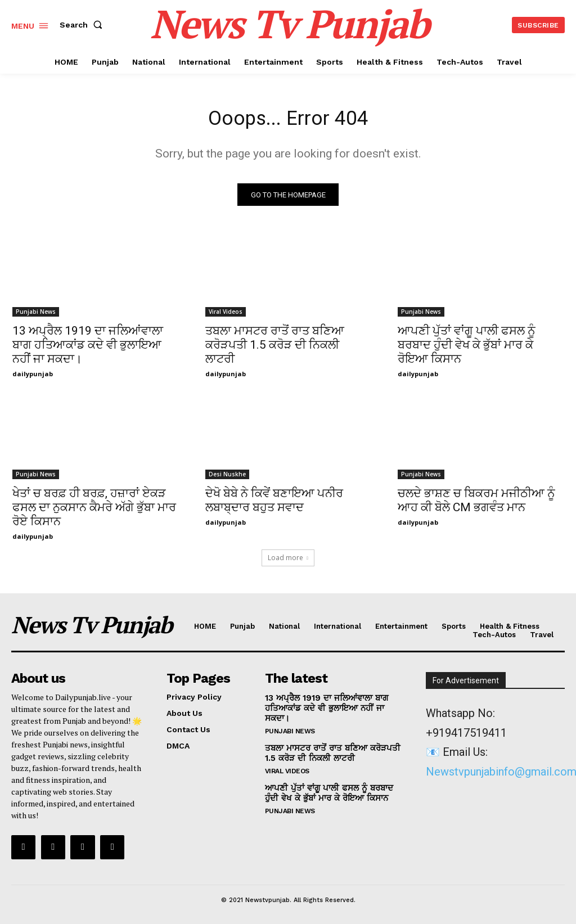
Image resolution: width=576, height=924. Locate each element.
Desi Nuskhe (227, 478)
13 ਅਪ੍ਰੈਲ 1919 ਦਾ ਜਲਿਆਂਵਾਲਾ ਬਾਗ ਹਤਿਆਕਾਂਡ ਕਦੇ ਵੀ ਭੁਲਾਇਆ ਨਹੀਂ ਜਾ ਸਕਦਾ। (88, 349)
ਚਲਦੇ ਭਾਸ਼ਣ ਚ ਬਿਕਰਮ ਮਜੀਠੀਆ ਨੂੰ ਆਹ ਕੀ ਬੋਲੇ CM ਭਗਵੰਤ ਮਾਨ (476, 504)
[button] (83, 25)
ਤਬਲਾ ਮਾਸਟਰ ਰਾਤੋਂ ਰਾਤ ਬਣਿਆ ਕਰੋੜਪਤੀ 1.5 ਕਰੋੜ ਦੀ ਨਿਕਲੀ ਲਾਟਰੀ (275, 349)
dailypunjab (33, 378)
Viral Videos (226, 315)
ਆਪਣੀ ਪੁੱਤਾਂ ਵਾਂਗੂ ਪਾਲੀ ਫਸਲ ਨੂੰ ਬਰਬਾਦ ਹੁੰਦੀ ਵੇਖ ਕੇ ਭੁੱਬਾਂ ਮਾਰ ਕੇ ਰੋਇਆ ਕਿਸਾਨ (467, 349)
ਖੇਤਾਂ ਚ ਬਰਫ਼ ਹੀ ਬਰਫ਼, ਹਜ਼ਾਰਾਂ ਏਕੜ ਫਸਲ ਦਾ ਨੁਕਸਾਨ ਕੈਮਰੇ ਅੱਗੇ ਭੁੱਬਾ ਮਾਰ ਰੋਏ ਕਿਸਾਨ (94, 511)
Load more (288, 562)
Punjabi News (36, 315)
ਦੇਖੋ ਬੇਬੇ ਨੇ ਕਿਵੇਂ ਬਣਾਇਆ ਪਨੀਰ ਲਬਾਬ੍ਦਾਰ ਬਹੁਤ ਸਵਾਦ (274, 504)
